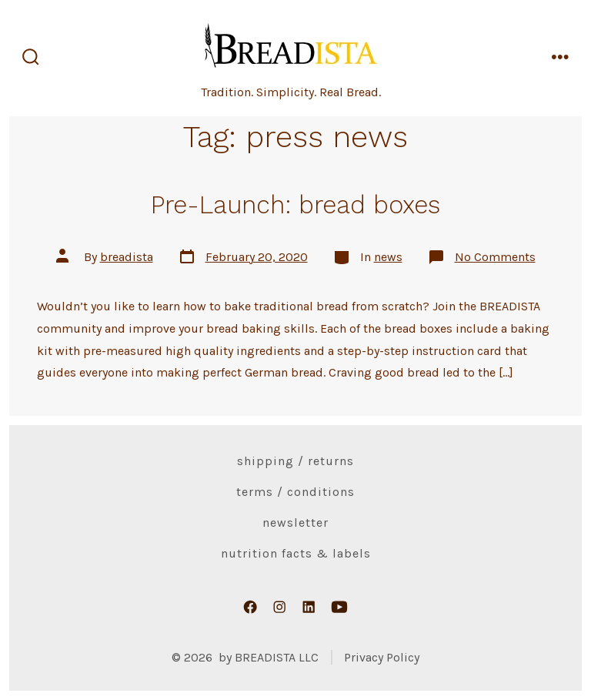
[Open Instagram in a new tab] (279, 607)
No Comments (495, 257)
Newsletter (295, 522)
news (388, 257)
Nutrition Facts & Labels (296, 553)
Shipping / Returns (295, 461)
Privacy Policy (382, 657)
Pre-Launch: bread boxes (295, 205)
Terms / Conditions (295, 492)
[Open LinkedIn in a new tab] (309, 607)
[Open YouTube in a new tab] (339, 607)
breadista (127, 257)
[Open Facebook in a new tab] (250, 607)
